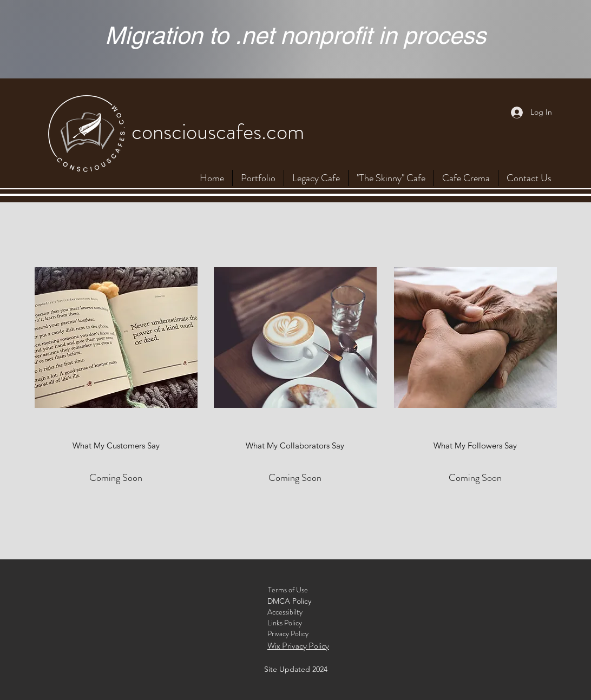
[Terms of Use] (288, 590)
